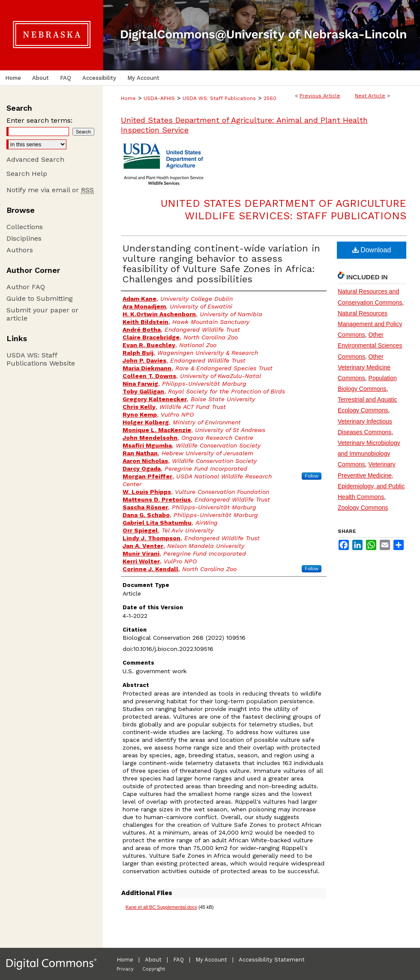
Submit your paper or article (42, 314)
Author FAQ (26, 287)
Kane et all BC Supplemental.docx (161, 907)
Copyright (154, 969)
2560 (270, 98)
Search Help (27, 174)
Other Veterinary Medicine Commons (364, 367)
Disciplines (24, 238)
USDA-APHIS (159, 98)
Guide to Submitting (40, 298)
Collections (25, 227)
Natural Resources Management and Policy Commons (370, 324)
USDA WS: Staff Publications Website (41, 359)
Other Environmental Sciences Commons (370, 345)
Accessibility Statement (272, 960)
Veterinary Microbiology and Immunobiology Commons (369, 454)
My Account (211, 960)
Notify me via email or (50, 190)
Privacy (125, 969)
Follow (312, 476)
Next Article (370, 96)
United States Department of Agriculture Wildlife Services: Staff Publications (283, 210)
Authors (20, 250)
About (153, 960)
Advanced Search (35, 159)
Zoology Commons (363, 508)
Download (372, 250)
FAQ (178, 960)
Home (128, 98)
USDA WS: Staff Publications (219, 98)
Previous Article (320, 96)
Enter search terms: (39, 120)
